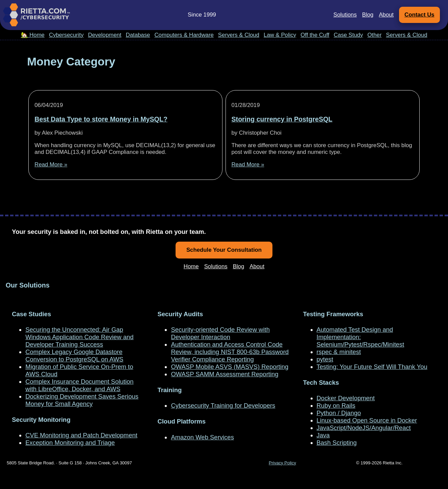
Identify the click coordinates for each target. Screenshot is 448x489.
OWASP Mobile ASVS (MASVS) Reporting (230, 367)
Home (191, 266)
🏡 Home (33, 35)
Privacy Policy (282, 463)
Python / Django (339, 413)
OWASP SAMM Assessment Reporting (225, 374)
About (386, 15)
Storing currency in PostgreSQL (282, 119)
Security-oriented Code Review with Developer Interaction (220, 333)
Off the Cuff (315, 35)
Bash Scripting (337, 443)
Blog (368, 15)
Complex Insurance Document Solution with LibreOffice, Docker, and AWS (79, 385)
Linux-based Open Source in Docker (367, 420)
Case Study (348, 35)
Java (323, 435)
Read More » (51, 165)
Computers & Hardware (184, 35)
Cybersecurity (66, 35)
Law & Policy (280, 35)
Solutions (345, 15)
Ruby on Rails (336, 405)
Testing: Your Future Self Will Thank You (372, 367)
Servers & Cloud (239, 35)
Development (105, 35)
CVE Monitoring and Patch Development (81, 435)
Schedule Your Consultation (224, 250)
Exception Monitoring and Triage (70, 443)
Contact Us (419, 15)
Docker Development (346, 398)
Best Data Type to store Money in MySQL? (101, 119)
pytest (325, 359)
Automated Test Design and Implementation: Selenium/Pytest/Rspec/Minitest (361, 337)
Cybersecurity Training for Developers (223, 405)
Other (374, 35)
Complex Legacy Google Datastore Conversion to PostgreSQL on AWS (74, 356)
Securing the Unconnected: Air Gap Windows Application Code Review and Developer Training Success (79, 337)
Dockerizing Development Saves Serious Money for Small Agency (82, 400)
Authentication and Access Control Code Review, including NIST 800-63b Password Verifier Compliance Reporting (230, 352)
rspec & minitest (339, 352)
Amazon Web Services (202, 437)
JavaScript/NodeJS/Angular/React (364, 428)
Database (138, 35)
